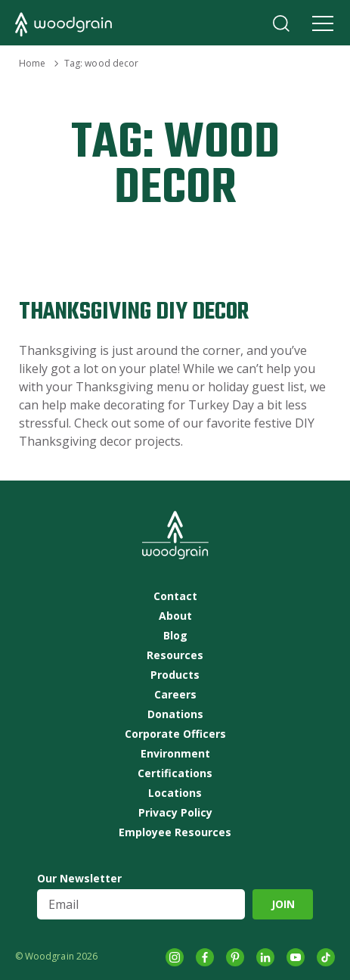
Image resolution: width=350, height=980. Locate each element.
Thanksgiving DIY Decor (134, 312)
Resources (175, 655)
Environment (175, 754)
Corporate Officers (175, 734)
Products (175, 675)
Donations (175, 714)
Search (281, 23)
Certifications (175, 773)
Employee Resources (175, 832)
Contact (175, 596)
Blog (175, 636)
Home (32, 63)
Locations (175, 793)
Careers (175, 695)
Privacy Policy (175, 813)
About (175, 616)
